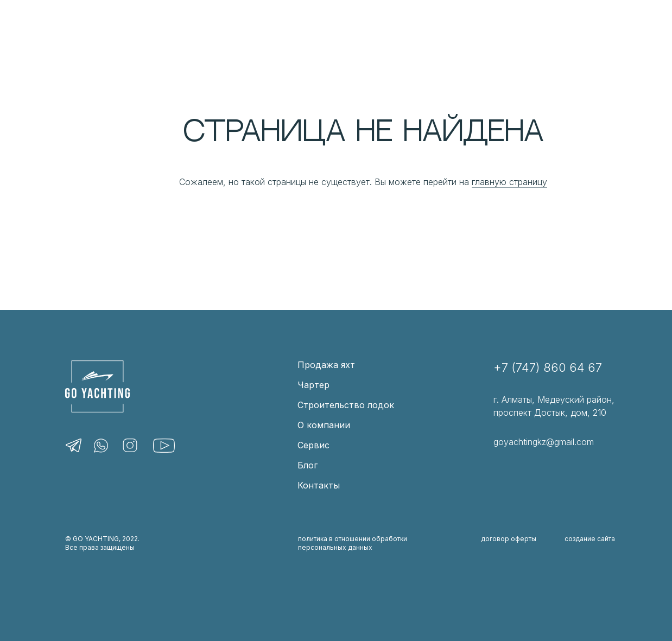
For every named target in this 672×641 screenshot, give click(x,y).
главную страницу (509, 182)
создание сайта (590, 539)
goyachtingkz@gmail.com (544, 442)
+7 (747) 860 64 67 (548, 367)
